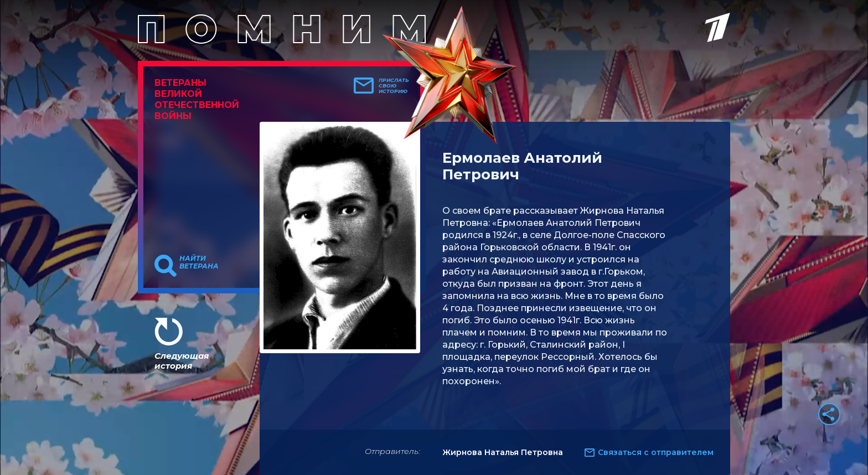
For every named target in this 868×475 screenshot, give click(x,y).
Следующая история (182, 361)
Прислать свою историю (394, 86)
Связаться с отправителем (656, 452)
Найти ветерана (199, 262)
